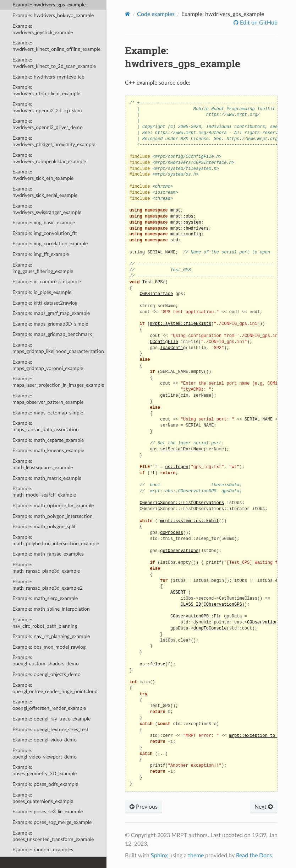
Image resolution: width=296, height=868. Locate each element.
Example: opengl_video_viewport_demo (45, 754)
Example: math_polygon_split (44, 527)
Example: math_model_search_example (44, 492)
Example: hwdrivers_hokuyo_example (53, 15)
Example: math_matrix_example (47, 478)
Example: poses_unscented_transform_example (53, 836)
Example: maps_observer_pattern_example (48, 399)
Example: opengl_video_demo (45, 740)
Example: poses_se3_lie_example (48, 812)
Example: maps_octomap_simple (48, 413)
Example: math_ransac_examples (48, 554)
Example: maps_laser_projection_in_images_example (58, 382)
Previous (144, 807)
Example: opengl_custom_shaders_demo (46, 661)
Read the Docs (254, 856)
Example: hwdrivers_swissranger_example (47, 209)
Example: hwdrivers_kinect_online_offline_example (56, 46)
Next (264, 807)
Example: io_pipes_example (42, 292)
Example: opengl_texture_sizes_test (50, 730)
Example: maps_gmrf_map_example (51, 313)
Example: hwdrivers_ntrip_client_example (46, 90)
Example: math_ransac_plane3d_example (46, 568)
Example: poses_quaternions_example (43, 798)
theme (196, 856)
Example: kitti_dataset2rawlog (45, 303)
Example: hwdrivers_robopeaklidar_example (49, 158)
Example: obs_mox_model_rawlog (49, 647)
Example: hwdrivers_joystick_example (43, 29)
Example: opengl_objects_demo (46, 674)
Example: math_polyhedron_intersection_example (56, 540)
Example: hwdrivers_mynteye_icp (48, 77)
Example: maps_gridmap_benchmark (52, 334)
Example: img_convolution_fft (45, 233)
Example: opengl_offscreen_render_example (49, 705)
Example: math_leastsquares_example (43, 464)
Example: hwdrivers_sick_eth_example (43, 175)
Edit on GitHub (258, 23)
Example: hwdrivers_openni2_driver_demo (48, 124)
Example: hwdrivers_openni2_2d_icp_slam (47, 108)
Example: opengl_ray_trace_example (51, 719)
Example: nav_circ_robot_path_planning (45, 623)
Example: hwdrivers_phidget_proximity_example (54, 141)
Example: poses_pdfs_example (45, 784)
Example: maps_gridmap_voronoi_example (48, 365)
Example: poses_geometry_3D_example (45, 770)
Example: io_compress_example (47, 282)
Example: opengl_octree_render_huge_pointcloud (55, 688)
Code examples (156, 14)
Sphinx (159, 856)
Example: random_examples (43, 850)
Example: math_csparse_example (48, 440)
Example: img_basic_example (44, 223)
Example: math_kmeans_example (48, 451)
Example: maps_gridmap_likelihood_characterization (58, 348)
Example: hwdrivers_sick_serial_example (45, 192)
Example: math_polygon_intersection (53, 516)
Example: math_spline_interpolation (51, 609)
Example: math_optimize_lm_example (53, 506)
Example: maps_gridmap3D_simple (50, 324)
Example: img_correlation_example (50, 244)
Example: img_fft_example (41, 254)
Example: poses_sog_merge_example (52, 822)
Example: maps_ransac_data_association (46, 426)
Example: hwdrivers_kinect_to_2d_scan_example (54, 63)
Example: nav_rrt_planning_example (51, 636)
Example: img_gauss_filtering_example (43, 268)
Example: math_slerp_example (45, 598)
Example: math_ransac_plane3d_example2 (48, 585)
